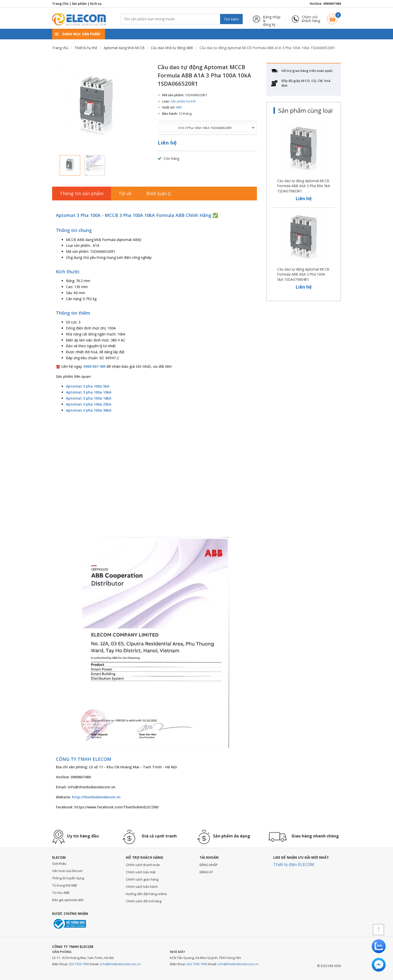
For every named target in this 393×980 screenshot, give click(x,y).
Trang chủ (60, 48)
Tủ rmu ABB (61, 893)
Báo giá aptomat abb (68, 900)
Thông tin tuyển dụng (68, 878)
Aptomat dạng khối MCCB (124, 48)
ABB (179, 107)
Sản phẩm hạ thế (183, 101)
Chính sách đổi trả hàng (144, 901)
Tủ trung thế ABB (65, 885)
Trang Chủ (60, 4)
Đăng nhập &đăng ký (272, 19)
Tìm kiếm (231, 19)
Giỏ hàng (332, 17)
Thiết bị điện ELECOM (294, 865)
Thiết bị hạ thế (86, 48)
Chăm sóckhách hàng (311, 19)
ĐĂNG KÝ (206, 872)
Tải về (125, 193)
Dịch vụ (96, 4)
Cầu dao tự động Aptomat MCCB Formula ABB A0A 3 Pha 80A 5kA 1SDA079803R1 (304, 186)
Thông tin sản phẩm (82, 193)
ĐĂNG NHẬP (209, 865)
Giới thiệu (59, 864)
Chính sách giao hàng (142, 879)
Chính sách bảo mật (141, 872)
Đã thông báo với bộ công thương (69, 924)
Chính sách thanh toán (143, 865)
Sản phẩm (79, 4)
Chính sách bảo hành (142, 887)
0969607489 (332, 4)
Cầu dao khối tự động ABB (172, 48)
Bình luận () (159, 193)
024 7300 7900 (79, 964)
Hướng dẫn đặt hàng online (146, 894)
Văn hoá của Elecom (67, 871)
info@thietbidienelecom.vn (120, 964)
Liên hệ (167, 143)
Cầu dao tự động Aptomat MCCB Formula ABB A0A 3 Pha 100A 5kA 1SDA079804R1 (303, 274)
